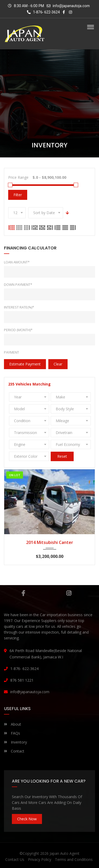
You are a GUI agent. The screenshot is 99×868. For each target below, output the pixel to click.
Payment (11, 352)
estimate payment (25, 364)
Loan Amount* (17, 262)
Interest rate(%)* (19, 307)
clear (58, 364)
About (13, 724)
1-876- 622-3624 (43, 12)
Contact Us (15, 859)
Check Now (27, 819)
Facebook (23, 593)
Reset (62, 456)
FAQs (12, 733)
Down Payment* (18, 284)
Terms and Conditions (74, 859)
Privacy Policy (40, 859)
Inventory (15, 742)
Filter (18, 195)
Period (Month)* (18, 330)
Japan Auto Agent (65, 853)
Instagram (69, 593)
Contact (14, 751)
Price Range (18, 177)
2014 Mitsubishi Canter (50, 542)
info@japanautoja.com (71, 6)
